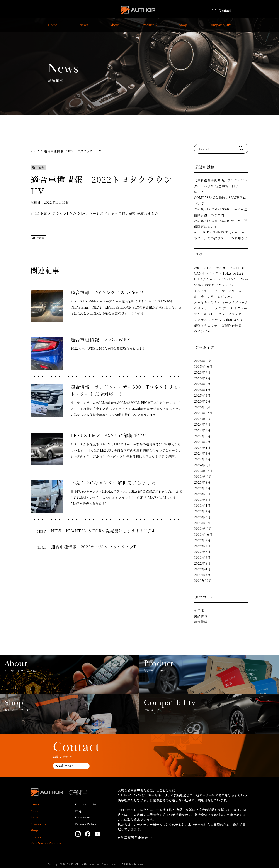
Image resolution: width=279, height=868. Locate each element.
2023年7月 (202, 488)
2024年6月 (202, 436)
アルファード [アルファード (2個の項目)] (204, 291)
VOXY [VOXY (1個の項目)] (199, 285)
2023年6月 (202, 494)
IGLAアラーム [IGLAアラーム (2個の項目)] (205, 279)
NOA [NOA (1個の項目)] (245, 279)
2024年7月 (202, 430)
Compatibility (220, 27)
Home (53, 27)
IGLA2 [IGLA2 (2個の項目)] (238, 273)
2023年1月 (202, 523)
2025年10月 (203, 366)
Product (148, 27)
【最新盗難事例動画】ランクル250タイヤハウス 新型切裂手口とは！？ (220, 186)
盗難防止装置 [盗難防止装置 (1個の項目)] (232, 326)
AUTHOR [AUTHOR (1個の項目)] (238, 268)
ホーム (35, 151)
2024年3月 (202, 453)
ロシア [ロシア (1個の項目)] (238, 320)
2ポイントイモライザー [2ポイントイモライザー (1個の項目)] (212, 268)
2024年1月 (202, 465)
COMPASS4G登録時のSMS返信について (220, 201)
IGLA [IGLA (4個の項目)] (227, 273)
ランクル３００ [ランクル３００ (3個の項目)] (206, 314)
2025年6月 (202, 384)
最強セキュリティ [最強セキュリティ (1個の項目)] (207, 326)
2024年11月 (203, 419)
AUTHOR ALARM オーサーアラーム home (138, 11)
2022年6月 (202, 557)
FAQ (78, 811)
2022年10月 (203, 534)
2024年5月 (202, 442)
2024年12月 (203, 413)
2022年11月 (203, 529)
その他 (199, 610)
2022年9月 (202, 540)
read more (64, 766)
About (115, 27)
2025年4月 (202, 390)
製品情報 (201, 616)
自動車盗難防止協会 (133, 838)
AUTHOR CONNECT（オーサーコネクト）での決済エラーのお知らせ (221, 235)
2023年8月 (202, 482)
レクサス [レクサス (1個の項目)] (201, 320)
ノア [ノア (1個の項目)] (218, 308)
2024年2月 (202, 459)
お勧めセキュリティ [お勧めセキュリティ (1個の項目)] (220, 285)
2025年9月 (202, 372)
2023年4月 (202, 505)
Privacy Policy (86, 824)
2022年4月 (202, 569)
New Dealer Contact (46, 844)
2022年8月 (202, 546)
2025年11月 (203, 361)
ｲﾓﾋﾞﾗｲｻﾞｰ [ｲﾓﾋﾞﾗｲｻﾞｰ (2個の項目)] (202, 331)
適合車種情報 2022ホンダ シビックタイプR (94, 547)
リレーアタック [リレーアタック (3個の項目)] (230, 314)
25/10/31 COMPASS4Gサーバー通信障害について (221, 224)
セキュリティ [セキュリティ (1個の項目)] (204, 308)
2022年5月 (202, 563)
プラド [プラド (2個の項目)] (228, 308)
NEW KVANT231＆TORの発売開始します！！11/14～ (105, 531)
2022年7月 (202, 552)
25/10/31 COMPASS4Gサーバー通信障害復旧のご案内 (221, 212)
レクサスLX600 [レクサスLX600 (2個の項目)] (220, 320)
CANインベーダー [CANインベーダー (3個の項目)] (208, 273)
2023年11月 (203, 477)
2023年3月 (202, 511)
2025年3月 (202, 395)
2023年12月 (203, 471)
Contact (221, 10)
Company (83, 818)
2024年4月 (202, 448)
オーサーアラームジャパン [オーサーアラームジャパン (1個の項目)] (214, 297)
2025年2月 (202, 401)
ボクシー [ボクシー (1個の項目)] (241, 308)
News (84, 27)
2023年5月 (202, 500)
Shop (183, 27)
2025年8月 (202, 378)
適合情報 (38, 167)
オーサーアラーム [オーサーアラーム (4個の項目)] (229, 291)
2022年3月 (202, 575)
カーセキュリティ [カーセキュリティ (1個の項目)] (207, 302)
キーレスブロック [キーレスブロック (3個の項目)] (235, 302)
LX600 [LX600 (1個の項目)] (234, 279)
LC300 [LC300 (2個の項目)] (223, 279)
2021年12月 (203, 581)
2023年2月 (202, 517)
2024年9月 (202, 424)
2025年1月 (202, 407)
